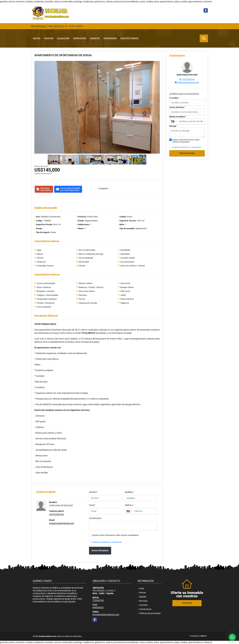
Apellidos (130, 492)
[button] (157, 63)
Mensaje (173, 126)
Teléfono (129, 505)
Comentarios (95, 518)
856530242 (41, 26)
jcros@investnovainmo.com (106, 615)
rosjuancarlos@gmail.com (61, 523)
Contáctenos (129, 38)
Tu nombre (174, 98)
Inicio (37, 38)
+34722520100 (56, 514)
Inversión (110, 38)
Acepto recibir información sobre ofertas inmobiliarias (115, 535)
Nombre (93, 492)
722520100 (58, 26)
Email (92, 505)
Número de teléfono (178, 117)
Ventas (49, 38)
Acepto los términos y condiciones (107, 542)
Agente (95, 38)
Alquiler (63, 38)
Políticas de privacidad (150, 613)
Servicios (80, 38)
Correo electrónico (177, 107)
